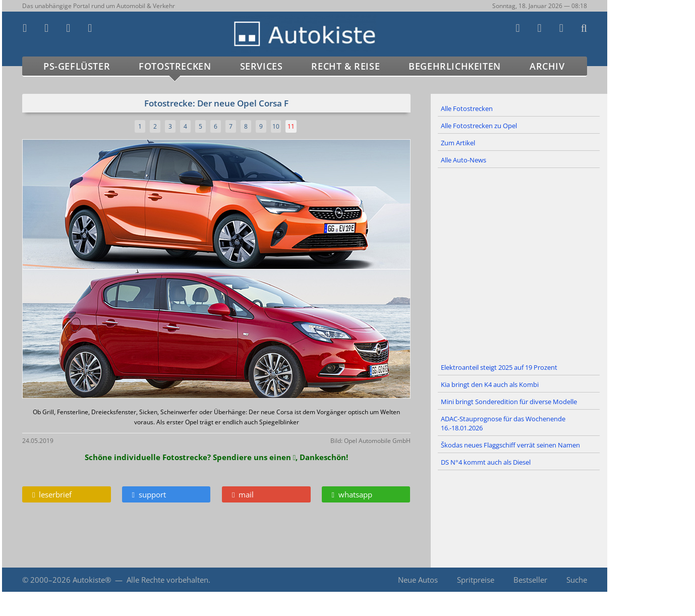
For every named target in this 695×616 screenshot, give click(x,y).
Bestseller (530, 580)
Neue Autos (418, 580)
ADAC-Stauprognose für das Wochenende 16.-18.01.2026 (503, 423)
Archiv (547, 66)
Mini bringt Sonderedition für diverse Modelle (509, 402)
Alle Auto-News (464, 160)
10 (276, 126)
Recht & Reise (345, 66)
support (149, 494)
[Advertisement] (519, 264)
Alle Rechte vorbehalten (167, 580)
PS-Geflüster (77, 66)
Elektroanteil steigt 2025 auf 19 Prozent (499, 367)
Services (262, 66)
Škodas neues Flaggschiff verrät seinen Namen (510, 445)
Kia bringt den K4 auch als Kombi (490, 384)
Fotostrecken (175, 66)
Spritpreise (476, 580)
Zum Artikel (458, 143)
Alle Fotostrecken (467, 108)
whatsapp (352, 494)
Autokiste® (92, 580)
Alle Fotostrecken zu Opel (479, 126)
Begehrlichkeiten (455, 66)
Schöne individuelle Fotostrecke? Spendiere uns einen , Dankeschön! (216, 457)
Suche (577, 580)
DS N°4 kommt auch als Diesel (486, 462)
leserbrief (52, 494)
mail (243, 494)
